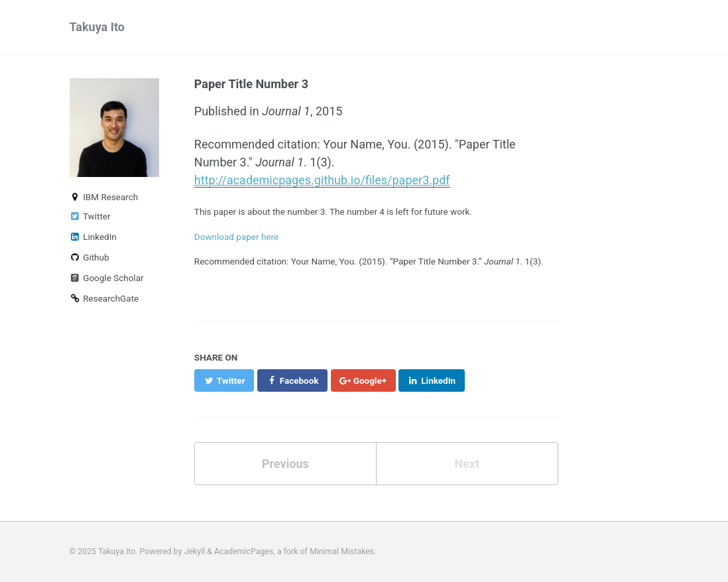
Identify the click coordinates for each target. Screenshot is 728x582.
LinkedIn (93, 237)
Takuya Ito (97, 27)
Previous (285, 464)
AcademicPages (244, 552)
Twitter (90, 216)
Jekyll (195, 552)
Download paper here (236, 237)
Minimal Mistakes (342, 552)
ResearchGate (104, 298)
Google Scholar (107, 278)
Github (90, 257)
